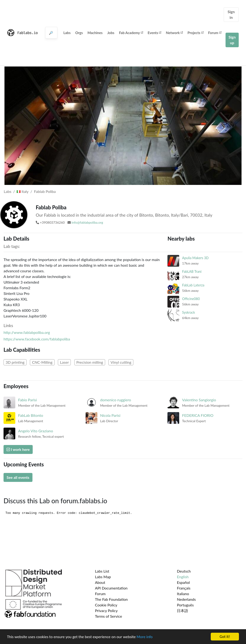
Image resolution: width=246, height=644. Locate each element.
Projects (195, 33)
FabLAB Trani (192, 271)
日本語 (183, 611)
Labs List (102, 571)
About (100, 582)
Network (174, 33)
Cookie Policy (106, 605)
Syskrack (188, 312)
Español (183, 582)
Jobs (111, 33)
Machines (95, 33)
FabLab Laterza (193, 285)
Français (184, 588)
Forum (215, 33)
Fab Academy (131, 33)
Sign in (231, 14)
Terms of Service (109, 616)
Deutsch (184, 571)
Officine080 (191, 299)
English (183, 577)
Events (155, 33)
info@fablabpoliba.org (87, 222)
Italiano (183, 594)
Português (185, 605)
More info (145, 637)
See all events (18, 477)
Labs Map (103, 577)
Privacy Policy (106, 611)
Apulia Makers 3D (195, 258)
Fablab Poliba (45, 191)
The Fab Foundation (111, 599)
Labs (67, 33)
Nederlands (186, 599)
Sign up (232, 40)
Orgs (79, 33)
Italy (23, 191)
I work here (18, 449)
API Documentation (111, 588)
